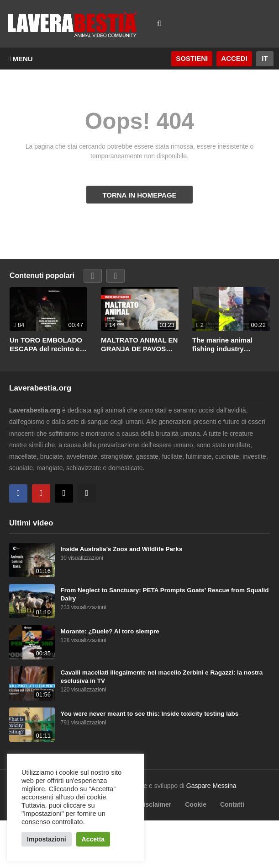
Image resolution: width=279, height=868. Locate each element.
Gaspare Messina (211, 786)
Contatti (232, 804)
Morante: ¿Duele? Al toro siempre (110, 631)
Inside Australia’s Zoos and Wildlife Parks (122, 549)
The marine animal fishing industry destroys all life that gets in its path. (224, 345)
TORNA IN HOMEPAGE (139, 195)
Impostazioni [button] (47, 839)
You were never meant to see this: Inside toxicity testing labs (150, 714)
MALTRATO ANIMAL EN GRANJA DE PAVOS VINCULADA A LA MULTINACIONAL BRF (139, 345)
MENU (21, 59)
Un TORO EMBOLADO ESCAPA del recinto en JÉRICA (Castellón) (47, 345)
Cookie (196, 804)
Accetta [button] (93, 839)
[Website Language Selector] (265, 59)
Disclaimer (155, 804)
